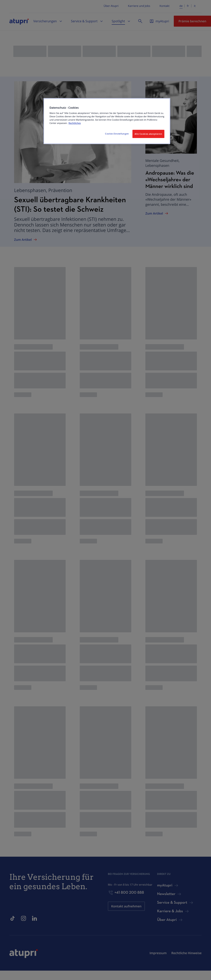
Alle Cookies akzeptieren (148, 134)
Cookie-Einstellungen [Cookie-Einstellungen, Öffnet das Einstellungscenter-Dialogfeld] (117, 134)
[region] (107, 121)
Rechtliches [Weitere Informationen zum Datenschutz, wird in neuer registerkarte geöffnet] (75, 123)
